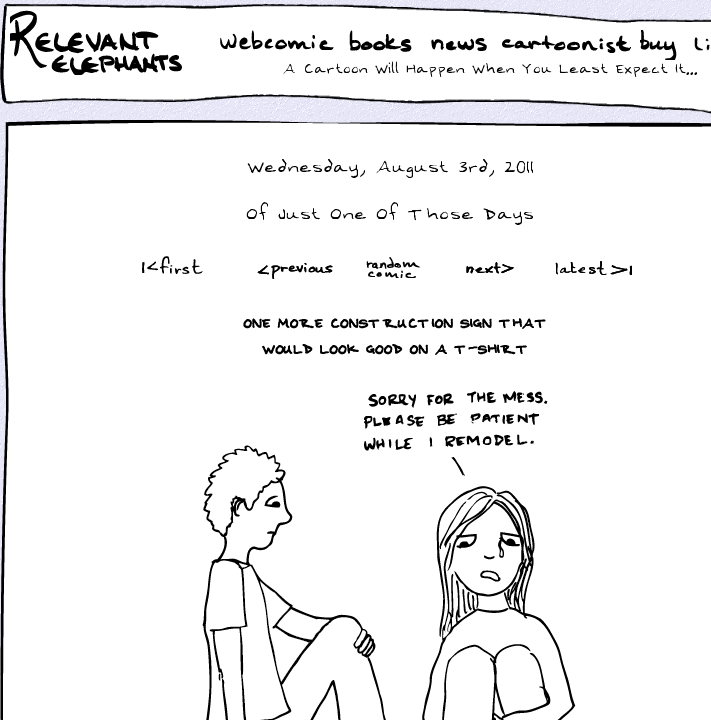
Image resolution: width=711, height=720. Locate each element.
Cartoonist (570, 44)
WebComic (281, 44)
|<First (170, 267)
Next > (494, 267)
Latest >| (589, 267)
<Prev (295, 267)
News (459, 44)
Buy (660, 47)
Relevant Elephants (98, 70)
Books (382, 44)
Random (395, 267)
